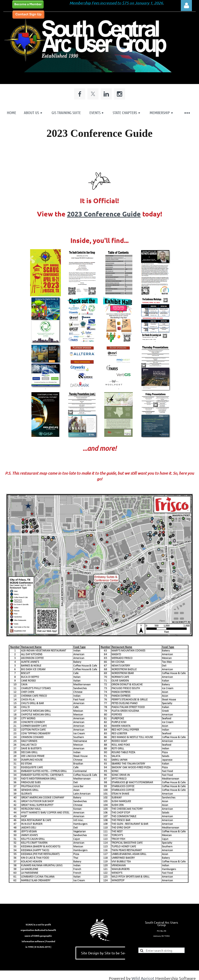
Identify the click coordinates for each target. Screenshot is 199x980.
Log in (186, 6)
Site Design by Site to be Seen (105, 953)
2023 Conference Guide (104, 214)
